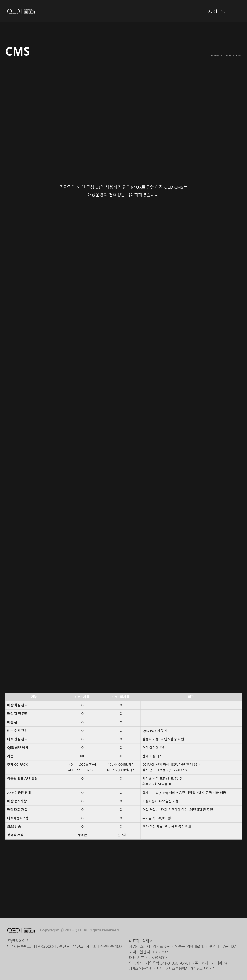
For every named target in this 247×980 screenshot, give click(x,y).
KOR (211, 11)
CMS (239, 55)
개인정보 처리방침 (203, 969)
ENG (223, 11)
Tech (227, 55)
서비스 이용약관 (140, 969)
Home (215, 55)
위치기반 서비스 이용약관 (171, 969)
